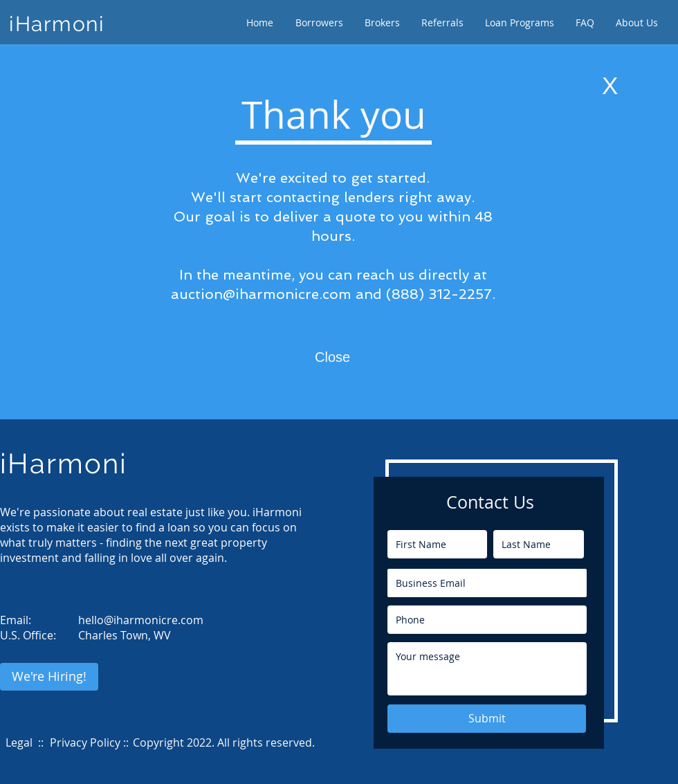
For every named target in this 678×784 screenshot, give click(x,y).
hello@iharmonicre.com (141, 620)
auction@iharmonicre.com (261, 294)
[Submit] (487, 719)
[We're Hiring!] (49, 677)
